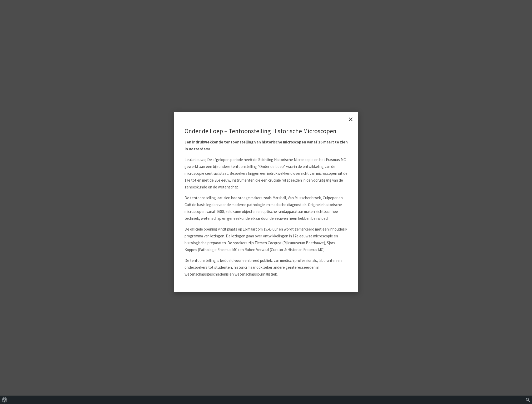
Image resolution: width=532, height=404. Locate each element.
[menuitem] (5, 400)
